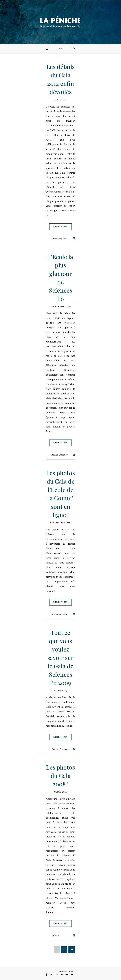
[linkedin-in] (62, 975)
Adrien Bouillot (60, 455)
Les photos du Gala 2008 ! (61, 776)
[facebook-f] (47, 975)
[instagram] (57, 975)
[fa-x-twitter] (52, 975)
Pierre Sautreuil (60, 239)
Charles (56, 936)
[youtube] (72, 975)
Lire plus (61, 227)
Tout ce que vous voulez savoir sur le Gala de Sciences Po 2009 (61, 658)
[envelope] (67, 975)
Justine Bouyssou (61, 749)
